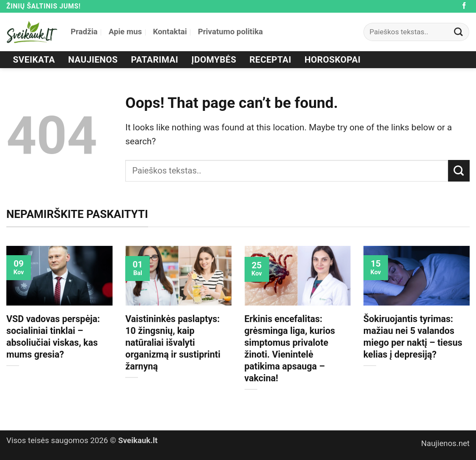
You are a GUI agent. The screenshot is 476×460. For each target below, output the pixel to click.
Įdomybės (214, 60)
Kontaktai (170, 32)
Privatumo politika (231, 32)
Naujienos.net (445, 443)
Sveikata (34, 60)
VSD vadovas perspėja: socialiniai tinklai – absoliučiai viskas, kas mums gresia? (53, 337)
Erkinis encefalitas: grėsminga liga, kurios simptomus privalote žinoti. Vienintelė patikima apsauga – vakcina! (290, 348)
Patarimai (155, 60)
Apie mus (125, 32)
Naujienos (93, 60)
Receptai (271, 60)
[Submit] (459, 32)
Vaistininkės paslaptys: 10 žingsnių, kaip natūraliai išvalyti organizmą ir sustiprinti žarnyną (173, 343)
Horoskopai (333, 60)
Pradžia (84, 32)
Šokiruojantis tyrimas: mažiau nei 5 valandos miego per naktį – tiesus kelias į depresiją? (413, 337)
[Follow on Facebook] (464, 6)
